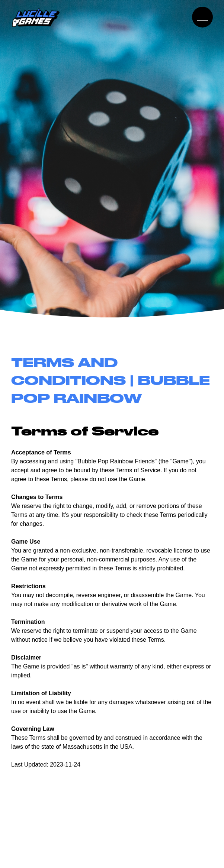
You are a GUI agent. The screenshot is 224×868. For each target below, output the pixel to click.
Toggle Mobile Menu (200, 17)
